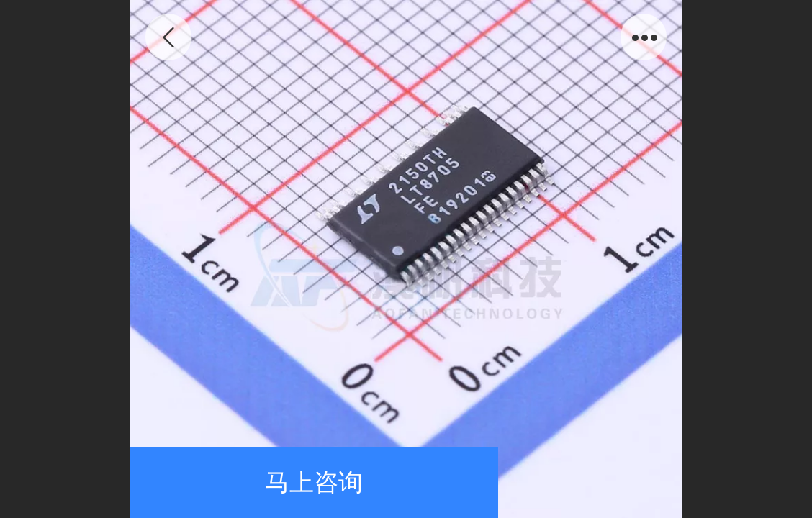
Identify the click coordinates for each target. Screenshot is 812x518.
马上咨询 (314, 482)
